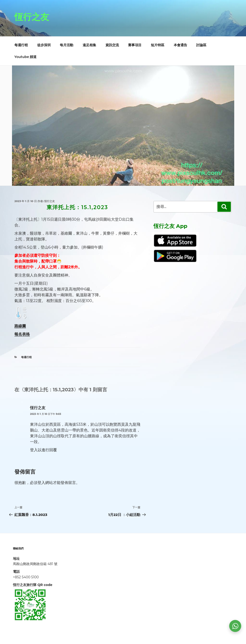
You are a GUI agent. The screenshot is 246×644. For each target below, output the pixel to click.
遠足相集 (89, 45)
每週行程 (21, 45)
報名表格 (22, 334)
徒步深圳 (44, 45)
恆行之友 (32, 17)
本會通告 (180, 45)
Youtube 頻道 (26, 57)
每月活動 (67, 45)
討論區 (201, 45)
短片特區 (158, 45)
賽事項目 (135, 45)
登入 (41, 483)
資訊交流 (112, 45)
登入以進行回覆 (43, 450)
